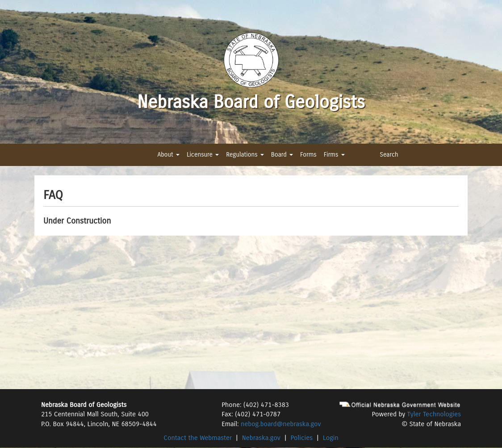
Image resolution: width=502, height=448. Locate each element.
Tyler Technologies (434, 414)
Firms (334, 155)
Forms (308, 155)
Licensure (203, 155)
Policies (302, 438)
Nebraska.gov (261, 438)
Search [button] (389, 155)
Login (331, 438)
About (168, 155)
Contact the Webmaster (198, 438)
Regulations (245, 155)
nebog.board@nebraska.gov (281, 424)
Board (282, 155)
